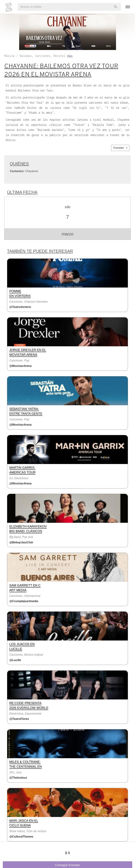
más (70, 56)
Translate (120, 148)
